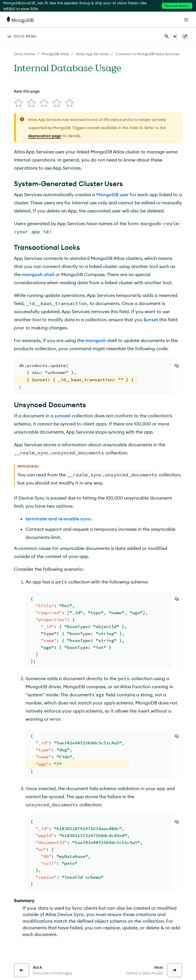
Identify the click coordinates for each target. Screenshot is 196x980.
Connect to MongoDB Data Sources (147, 54)
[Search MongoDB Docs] (167, 36)
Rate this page (27, 91)
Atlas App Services (92, 54)
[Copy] (177, 366)
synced (62, 416)
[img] (19, 103)
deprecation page (45, 136)
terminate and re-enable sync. (59, 519)
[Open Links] (186, 20)
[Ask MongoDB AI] (175, 36)
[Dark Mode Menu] (185, 36)
